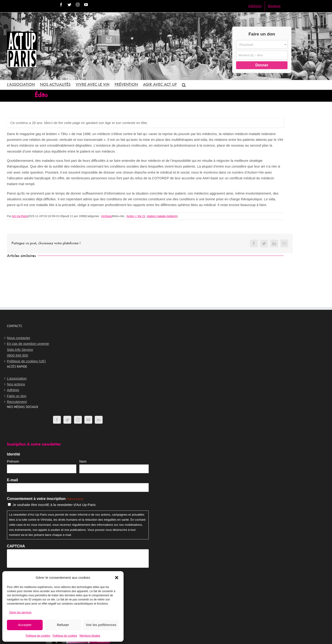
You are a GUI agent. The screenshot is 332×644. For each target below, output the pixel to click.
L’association (17, 378)
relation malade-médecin (162, 216)
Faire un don (17, 396)
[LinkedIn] (99, 420)
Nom (83, 461)
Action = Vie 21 (136, 216)
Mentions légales (90, 636)
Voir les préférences (101, 625)
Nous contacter (19, 338)
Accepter (25, 625)
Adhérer (13, 390)
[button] (117, 578)
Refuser (63, 625)
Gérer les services (20, 612)
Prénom (13, 461)
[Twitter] (67, 420)
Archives (107, 216)
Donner (262, 65)
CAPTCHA (16, 546)
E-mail (12, 480)
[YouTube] (88, 420)
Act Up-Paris (19, 216)
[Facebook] (57, 420)
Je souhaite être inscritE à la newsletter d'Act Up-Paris (54, 505)
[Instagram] (78, 420)
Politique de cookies (38, 636)
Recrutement (17, 402)
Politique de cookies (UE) (26, 361)
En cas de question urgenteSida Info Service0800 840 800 (28, 349)
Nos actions (16, 384)
